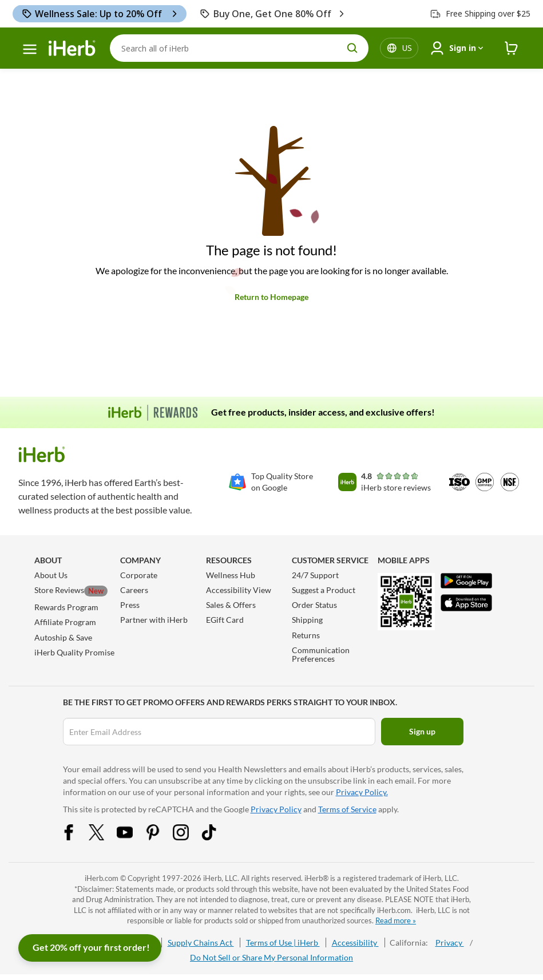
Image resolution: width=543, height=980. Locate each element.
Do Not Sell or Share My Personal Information (271, 957)
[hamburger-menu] (30, 49)
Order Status (314, 605)
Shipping (307, 620)
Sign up (422, 731)
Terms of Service (347, 809)
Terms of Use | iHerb (283, 943)
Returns (306, 635)
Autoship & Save (63, 637)
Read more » (396, 920)
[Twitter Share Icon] (104, 837)
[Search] (239, 48)
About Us (51, 575)
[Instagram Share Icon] (188, 837)
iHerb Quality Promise (74, 652)
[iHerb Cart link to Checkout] (512, 48)
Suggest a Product (324, 590)
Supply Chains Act (201, 943)
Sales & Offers (231, 605)
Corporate (139, 575)
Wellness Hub (231, 575)
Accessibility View (239, 590)
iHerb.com (102, 878)
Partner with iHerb (154, 620)
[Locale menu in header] (407, 48)
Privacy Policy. (362, 792)
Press (130, 605)
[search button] (352, 48)
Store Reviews (71, 590)
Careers (134, 590)
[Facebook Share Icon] (76, 837)
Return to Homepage (271, 297)
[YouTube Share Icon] (132, 837)
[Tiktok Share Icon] (216, 837)
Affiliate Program (65, 622)
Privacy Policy (276, 809)
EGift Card (225, 620)
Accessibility (355, 943)
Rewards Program (66, 607)
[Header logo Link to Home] (72, 48)
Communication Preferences (321, 654)
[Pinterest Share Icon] (160, 837)
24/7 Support (315, 575)
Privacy (450, 943)
